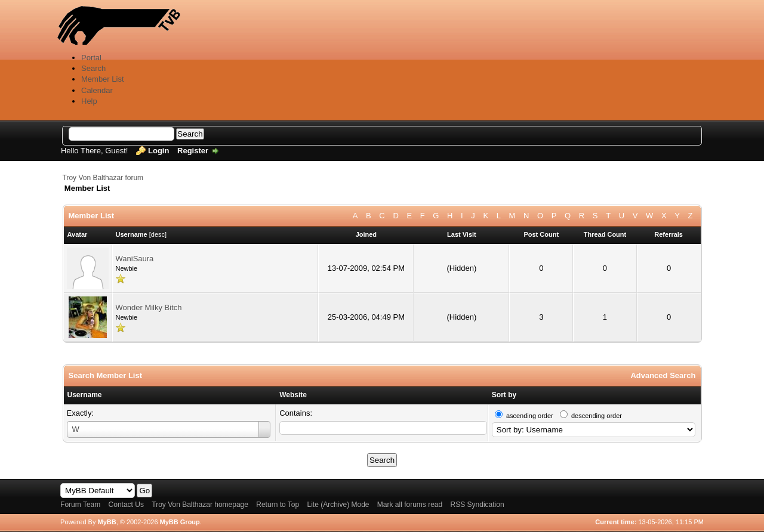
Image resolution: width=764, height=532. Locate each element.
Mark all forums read (410, 505)
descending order (597, 416)
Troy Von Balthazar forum (103, 178)
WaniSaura (135, 259)
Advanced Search (663, 375)
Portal (91, 58)
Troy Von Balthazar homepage (200, 505)
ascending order (530, 416)
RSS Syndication (478, 505)
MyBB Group (180, 522)
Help (89, 101)
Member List (103, 79)
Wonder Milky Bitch (149, 307)
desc (158, 234)
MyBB (107, 522)
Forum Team (80, 505)
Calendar (97, 90)
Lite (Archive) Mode (338, 505)
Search (93, 68)
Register (193, 151)
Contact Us (126, 505)
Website (293, 395)
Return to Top (278, 505)
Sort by (504, 395)
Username (85, 395)
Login (158, 151)
